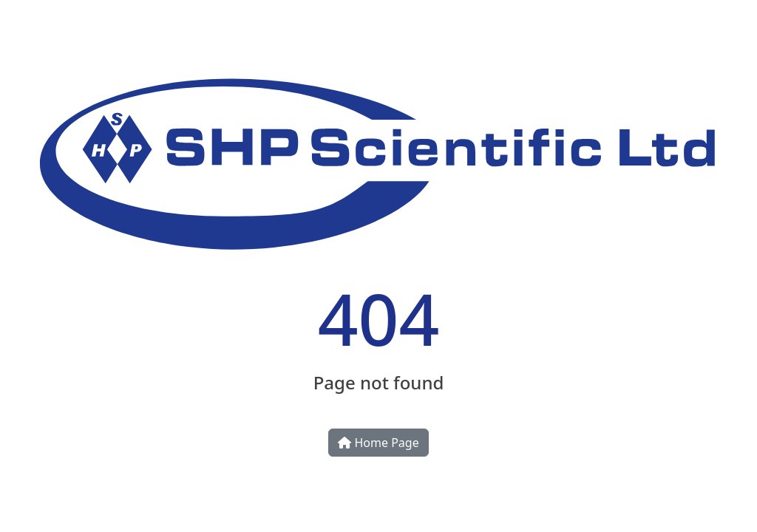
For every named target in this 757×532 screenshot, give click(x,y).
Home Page (378, 443)
